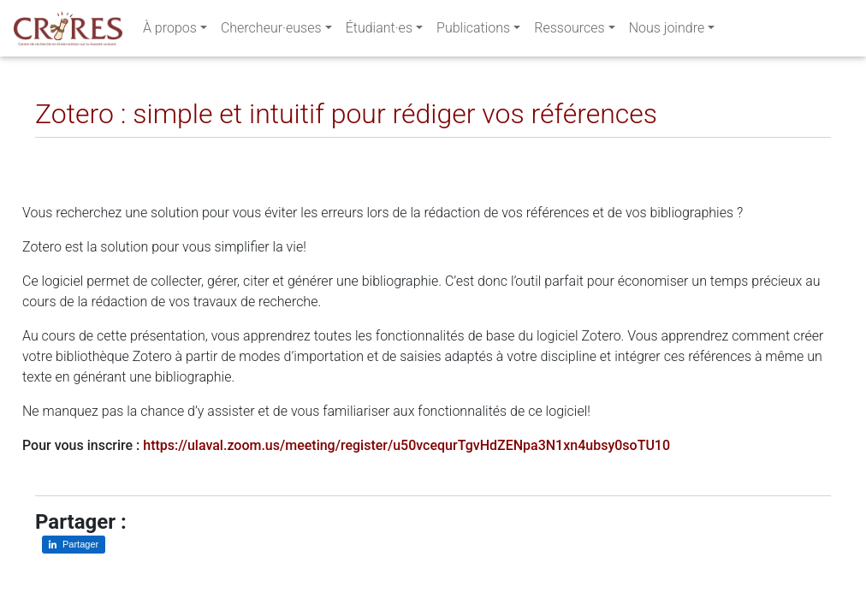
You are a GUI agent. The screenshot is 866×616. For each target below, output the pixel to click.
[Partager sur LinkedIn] (60, 151)
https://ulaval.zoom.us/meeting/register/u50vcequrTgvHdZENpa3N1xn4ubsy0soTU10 (406, 445)
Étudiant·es (379, 31)
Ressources (569, 31)
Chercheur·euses (271, 31)
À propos (170, 31)
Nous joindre (667, 31)
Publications (473, 31)
